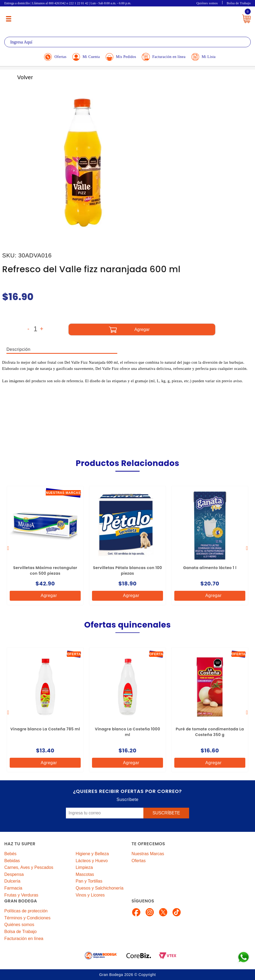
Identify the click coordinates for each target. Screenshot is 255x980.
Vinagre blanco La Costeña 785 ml (45, 729)
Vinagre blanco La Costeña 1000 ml (127, 732)
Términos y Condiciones (27, 918)
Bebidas (12, 861)
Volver (19, 77)
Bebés (10, 854)
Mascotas (85, 874)
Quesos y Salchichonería (100, 888)
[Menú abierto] (9, 19)
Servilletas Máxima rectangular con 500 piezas (45, 571)
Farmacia (13, 888)
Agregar (44, 596)
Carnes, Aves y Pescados (29, 867)
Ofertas (139, 861)
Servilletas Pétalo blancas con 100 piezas (128, 571)
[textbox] (127, 42)
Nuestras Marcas (148, 854)
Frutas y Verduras (21, 895)
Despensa (14, 874)
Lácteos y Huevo (92, 861)
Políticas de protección (26, 911)
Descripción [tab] (18, 349)
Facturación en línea (24, 939)
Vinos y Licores (90, 895)
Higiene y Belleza (92, 854)
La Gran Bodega (124, 17)
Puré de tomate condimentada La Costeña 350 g (210, 732)
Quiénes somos (207, 3)
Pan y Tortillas (89, 881)
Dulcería (12, 881)
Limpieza (84, 867)
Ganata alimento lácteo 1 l (210, 568)
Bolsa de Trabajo (239, 3)
